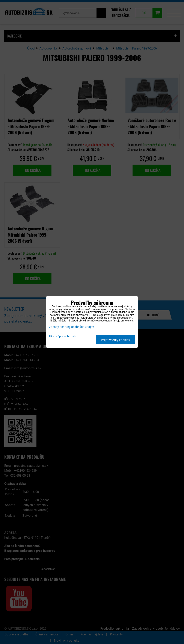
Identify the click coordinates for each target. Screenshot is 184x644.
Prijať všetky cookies (115, 340)
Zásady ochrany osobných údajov (72, 327)
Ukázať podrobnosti (62, 336)
